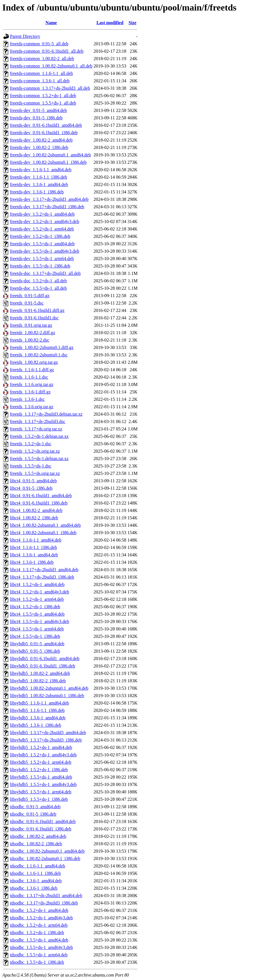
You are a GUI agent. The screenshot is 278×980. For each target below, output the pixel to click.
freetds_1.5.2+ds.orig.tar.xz (35, 451)
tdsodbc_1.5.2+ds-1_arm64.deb (39, 925)
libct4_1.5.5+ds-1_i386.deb (35, 636)
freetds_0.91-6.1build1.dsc (34, 318)
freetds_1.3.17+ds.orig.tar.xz (36, 429)
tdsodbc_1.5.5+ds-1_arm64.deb (39, 955)
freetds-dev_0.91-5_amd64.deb (38, 110)
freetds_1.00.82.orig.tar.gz (34, 362)
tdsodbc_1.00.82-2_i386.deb (36, 844)
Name (51, 23)
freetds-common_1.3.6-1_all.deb (40, 81)
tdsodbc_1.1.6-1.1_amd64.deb (38, 866)
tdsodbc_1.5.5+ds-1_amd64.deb (39, 940)
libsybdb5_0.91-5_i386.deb (35, 651)
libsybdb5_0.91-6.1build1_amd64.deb (45, 659)
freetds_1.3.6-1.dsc (27, 399)
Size (133, 23)
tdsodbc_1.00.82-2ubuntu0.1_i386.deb (45, 858)
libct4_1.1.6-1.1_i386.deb (33, 547)
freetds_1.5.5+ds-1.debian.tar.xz (39, 459)
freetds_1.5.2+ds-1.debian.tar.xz (39, 436)
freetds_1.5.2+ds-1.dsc (31, 444)
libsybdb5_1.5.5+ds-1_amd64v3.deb (43, 784)
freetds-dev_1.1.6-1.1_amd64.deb (41, 170)
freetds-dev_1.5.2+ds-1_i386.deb (40, 236)
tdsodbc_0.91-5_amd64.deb (35, 807)
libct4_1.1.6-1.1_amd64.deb (36, 540)
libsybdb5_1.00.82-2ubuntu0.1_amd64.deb (49, 688)
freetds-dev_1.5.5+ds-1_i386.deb (40, 266)
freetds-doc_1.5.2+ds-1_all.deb (38, 281)
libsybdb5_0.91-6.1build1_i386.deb (43, 666)
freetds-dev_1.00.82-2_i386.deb (39, 147)
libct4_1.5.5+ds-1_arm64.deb (37, 629)
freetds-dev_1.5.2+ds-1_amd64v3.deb (45, 221)
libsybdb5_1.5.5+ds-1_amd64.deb (41, 777)
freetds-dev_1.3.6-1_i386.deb (37, 192)
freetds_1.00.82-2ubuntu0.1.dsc (39, 355)
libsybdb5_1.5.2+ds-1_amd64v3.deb (43, 755)
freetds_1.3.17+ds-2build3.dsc (38, 421)
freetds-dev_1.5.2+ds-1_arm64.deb (42, 229)
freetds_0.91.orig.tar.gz (31, 325)
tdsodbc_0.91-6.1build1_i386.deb (41, 829)
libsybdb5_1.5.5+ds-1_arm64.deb (41, 792)
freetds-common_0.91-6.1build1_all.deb (47, 51)
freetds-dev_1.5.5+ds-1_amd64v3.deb (45, 251)
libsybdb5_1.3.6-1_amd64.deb (38, 718)
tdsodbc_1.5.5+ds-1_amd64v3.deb (41, 947)
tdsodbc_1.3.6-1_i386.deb (34, 888)
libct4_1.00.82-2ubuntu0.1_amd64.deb (45, 525)
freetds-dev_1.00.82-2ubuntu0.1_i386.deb (48, 162)
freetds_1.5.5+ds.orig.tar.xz (35, 473)
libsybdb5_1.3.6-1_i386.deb (36, 725)
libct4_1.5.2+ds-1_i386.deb (35, 607)
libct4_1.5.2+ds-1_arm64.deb (37, 599)
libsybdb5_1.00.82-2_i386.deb (38, 681)
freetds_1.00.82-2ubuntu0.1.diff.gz (42, 347)
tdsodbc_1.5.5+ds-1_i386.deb (37, 962)
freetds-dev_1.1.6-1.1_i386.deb (39, 177)
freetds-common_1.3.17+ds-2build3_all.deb (50, 88)
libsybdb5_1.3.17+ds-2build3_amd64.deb (48, 733)
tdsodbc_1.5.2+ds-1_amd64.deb (39, 910)
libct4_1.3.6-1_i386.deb (32, 562)
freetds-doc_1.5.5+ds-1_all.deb (38, 288)
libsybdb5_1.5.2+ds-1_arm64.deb (41, 762)
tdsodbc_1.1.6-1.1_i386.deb (35, 873)
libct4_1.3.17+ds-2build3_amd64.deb (44, 570)
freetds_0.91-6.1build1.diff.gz (37, 310)
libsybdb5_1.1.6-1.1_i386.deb (37, 710)
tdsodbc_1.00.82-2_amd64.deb (38, 836)
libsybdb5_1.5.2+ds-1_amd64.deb (41, 747)
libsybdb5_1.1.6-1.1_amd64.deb (39, 703)
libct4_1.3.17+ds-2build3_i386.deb (42, 577)
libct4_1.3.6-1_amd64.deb (34, 555)
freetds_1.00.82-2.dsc (30, 340)
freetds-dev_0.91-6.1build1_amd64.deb (46, 125)
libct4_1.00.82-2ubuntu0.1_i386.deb (43, 533)
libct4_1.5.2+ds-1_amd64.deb (37, 584)
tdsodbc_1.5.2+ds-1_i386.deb (37, 933)
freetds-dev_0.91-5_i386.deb (36, 118)
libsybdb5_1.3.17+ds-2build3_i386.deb (46, 740)
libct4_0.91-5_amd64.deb (33, 481)
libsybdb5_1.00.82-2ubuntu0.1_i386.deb (47, 696)
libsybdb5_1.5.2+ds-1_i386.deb (39, 770)
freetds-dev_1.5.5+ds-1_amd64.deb (42, 244)
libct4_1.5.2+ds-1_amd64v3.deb (40, 592)
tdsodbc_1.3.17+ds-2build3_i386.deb (44, 903)
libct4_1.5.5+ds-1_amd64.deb (37, 614)
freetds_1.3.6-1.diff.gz (30, 392)
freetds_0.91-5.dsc (27, 303)
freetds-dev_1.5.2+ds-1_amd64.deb (42, 214)
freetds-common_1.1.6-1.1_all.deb (41, 73)
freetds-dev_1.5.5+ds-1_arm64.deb (42, 259)
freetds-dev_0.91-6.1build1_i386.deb (44, 133)
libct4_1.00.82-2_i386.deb (34, 518)
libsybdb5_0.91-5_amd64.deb (37, 644)
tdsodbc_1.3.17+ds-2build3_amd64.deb (46, 896)
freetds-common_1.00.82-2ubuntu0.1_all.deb (51, 66)
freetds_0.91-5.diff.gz (30, 296)
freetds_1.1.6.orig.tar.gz (32, 384)
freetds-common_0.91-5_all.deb (39, 44)
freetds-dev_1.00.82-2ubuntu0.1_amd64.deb (50, 155)
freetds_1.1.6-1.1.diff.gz (32, 370)
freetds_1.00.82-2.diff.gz (33, 333)
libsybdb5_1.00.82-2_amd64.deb (40, 673)
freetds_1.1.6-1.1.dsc (29, 377)
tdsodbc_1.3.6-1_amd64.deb (36, 881)
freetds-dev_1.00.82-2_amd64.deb (41, 140)
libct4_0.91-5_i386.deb (31, 488)
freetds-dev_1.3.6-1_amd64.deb (39, 184)
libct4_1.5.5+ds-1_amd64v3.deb (40, 621)
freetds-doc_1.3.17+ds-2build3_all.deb (45, 273)
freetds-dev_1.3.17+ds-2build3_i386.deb (47, 207)
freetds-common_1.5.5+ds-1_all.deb (43, 103)
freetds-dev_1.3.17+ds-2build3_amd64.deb (49, 199)
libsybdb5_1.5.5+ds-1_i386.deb (39, 799)
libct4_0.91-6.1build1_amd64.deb (41, 496)
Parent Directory (25, 36)
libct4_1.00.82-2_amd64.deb (36, 510)
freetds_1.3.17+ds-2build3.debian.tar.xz (46, 414)
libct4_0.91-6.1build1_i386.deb (39, 503)
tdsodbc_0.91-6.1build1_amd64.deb (43, 821)
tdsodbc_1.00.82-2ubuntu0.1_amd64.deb (47, 851)
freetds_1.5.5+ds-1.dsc (31, 466)
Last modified (110, 23)
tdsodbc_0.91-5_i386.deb (33, 814)
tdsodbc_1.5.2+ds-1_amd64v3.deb (41, 918)
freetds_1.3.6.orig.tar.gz (32, 407)
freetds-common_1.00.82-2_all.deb (42, 59)
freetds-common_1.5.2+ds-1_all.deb (43, 96)
